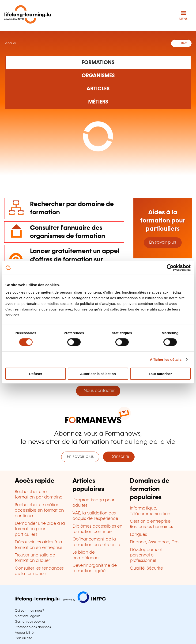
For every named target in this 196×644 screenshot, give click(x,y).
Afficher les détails (166, 359)
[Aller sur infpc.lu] (60, 602)
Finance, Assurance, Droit (155, 542)
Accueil (10, 43)
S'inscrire (119, 457)
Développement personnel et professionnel (146, 555)
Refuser (36, 374)
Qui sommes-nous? (29, 611)
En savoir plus (163, 242)
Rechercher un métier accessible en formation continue (39, 511)
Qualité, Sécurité (146, 568)
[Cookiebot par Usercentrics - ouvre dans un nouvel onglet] (170, 268)
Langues (138, 535)
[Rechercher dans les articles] (98, 89)
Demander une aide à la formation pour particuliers (40, 529)
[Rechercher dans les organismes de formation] (98, 76)
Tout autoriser (160, 374)
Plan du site (23, 638)
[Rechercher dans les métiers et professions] (98, 102)
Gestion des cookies (30, 622)
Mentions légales (28, 616)
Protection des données (33, 627)
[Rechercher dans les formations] (98, 62)
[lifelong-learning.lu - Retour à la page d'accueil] (28, 15)
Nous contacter (98, 391)
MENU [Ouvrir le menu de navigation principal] (184, 19)
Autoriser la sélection (98, 374)
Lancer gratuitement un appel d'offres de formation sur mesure (75, 259)
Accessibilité (24, 633)
